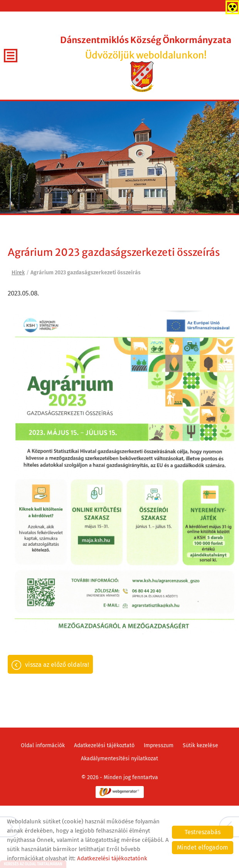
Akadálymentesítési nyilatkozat (119, 759)
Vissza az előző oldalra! (57, 665)
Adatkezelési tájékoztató (104, 745)
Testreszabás (203, 832)
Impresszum (159, 745)
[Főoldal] (142, 77)
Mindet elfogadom (203, 847)
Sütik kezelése (200, 745)
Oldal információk (43, 745)
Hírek (18, 273)
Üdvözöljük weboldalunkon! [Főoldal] (146, 48)
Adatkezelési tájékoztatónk (112, 858)
